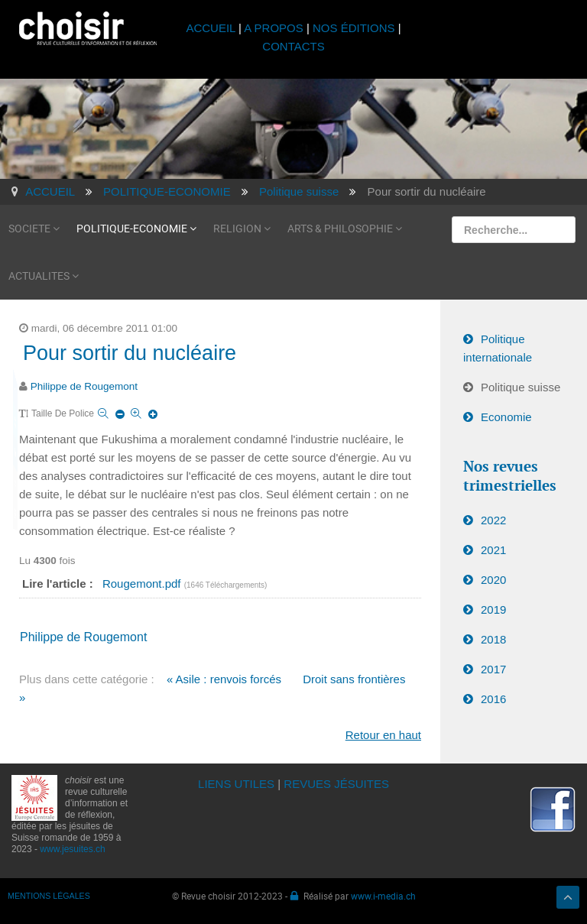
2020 (493, 580)
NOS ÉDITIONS (354, 28)
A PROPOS (274, 28)
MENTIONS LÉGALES (49, 896)
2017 (493, 669)
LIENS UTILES (236, 784)
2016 (493, 699)
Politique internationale (498, 348)
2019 (493, 610)
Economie (506, 417)
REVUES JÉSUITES (336, 784)
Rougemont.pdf (143, 584)
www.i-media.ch (383, 896)
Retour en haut (383, 735)
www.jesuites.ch (72, 849)
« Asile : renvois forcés (224, 679)
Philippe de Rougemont (84, 386)
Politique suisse (521, 387)
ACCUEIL (212, 28)
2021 (493, 550)
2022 (493, 520)
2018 (493, 639)
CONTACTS (293, 46)
